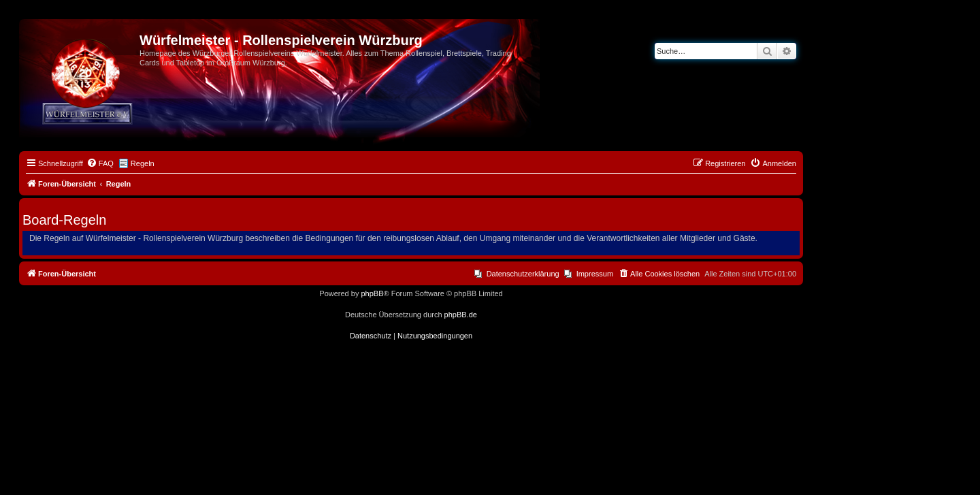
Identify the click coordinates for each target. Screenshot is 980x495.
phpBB (372, 293)
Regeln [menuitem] (143, 163)
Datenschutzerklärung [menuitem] (523, 274)
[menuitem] (100, 163)
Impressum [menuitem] (595, 274)
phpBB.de (461, 315)
